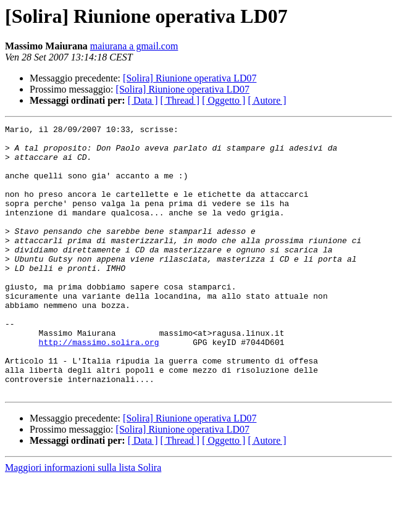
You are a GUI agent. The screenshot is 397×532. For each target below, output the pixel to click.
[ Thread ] (180, 100)
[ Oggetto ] (224, 100)
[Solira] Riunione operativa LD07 (190, 78)
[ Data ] (143, 100)
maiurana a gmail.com (134, 46)
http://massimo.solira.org (99, 386)
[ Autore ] (267, 100)
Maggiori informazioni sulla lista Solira (83, 521)
